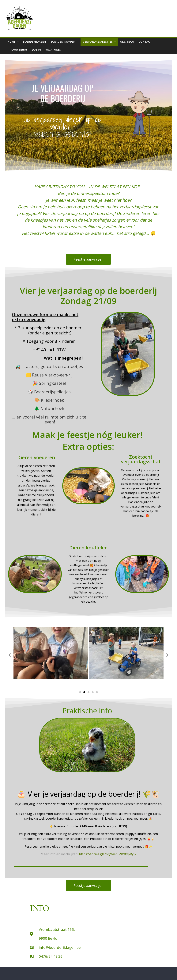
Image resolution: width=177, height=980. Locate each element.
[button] (10, 655)
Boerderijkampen (63, 42)
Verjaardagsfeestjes (98, 42)
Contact (145, 42)
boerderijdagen (34, 42)
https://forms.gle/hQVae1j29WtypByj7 (108, 854)
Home (12, 42)
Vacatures (53, 50)
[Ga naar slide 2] (84, 692)
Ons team (127, 42)
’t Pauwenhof (17, 50)
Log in (36, 50)
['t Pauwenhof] (132, 933)
